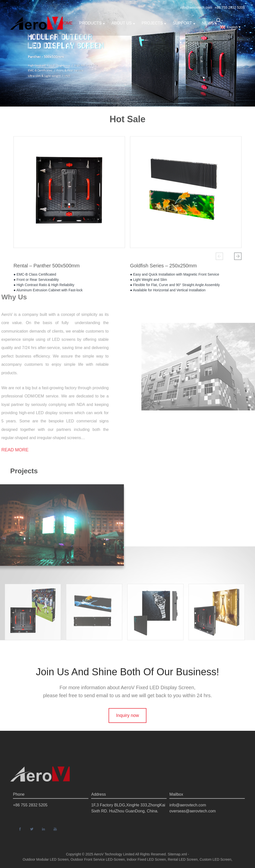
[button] (219, 256)
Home (66, 23)
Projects (154, 23)
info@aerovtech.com (196, 7)
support (184, 23)
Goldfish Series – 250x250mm (163, 267)
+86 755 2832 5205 (230, 7)
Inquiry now (127, 729)
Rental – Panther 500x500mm (47, 267)
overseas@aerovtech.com (192, 827)
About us (123, 23)
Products (92, 23)
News (209, 23)
